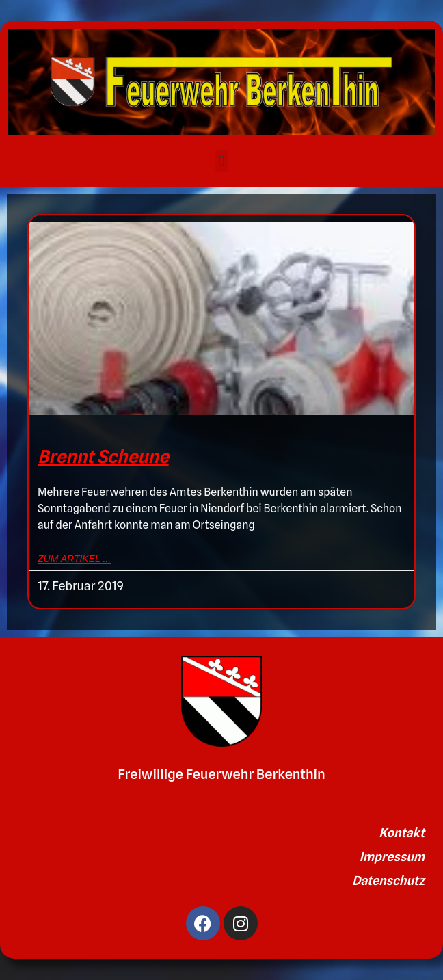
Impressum (392, 857)
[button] (221, 161)
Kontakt (402, 833)
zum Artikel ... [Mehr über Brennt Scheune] (74, 559)
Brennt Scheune (103, 456)
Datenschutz (388, 880)
